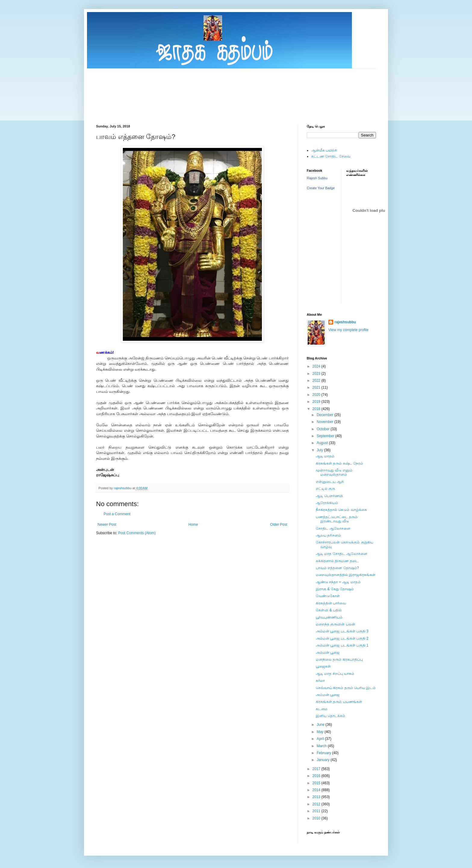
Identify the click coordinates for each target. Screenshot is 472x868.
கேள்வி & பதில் (329, 610)
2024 (317, 366)
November (326, 422)
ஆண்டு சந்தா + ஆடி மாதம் (338, 582)
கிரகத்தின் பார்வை (331, 603)
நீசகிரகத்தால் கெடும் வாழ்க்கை (341, 510)
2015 (317, 783)
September (326, 436)
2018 (317, 409)
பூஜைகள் (323, 666)
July (320, 450)
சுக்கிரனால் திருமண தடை (337, 561)
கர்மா (320, 681)
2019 (317, 402)
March (322, 746)
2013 (317, 797)
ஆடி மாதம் (325, 456)
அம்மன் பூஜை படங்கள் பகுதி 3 (342, 631)
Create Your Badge (321, 188)
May (321, 732)
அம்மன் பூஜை (328, 653)
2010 (317, 818)
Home (193, 525)
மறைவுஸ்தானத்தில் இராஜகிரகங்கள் (346, 575)
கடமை (322, 709)
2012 (317, 804)
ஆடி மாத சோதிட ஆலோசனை (342, 554)
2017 (317, 769)
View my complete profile (348, 330)
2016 (317, 776)
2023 (317, 374)
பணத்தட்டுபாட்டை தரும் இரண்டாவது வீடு (337, 519)
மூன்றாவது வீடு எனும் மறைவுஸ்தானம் (334, 472)
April (321, 739)
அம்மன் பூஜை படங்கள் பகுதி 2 (342, 638)
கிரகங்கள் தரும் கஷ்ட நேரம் (339, 463)
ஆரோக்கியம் (327, 503)
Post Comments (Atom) (137, 533)
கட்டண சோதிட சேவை (331, 156)
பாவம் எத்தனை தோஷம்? (337, 568)
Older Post (279, 525)
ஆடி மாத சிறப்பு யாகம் (335, 674)
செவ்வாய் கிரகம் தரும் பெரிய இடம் (346, 688)
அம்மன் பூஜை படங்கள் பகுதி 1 (342, 645)
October (324, 429)
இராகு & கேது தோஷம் (335, 589)
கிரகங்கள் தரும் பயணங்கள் (339, 702)
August (323, 443)
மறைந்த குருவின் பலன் (335, 624)
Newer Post (107, 525)
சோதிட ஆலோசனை (333, 528)
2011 (317, 811)
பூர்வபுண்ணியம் (329, 617)
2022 (317, 381)
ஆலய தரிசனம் (328, 535)
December (326, 415)
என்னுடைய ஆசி (330, 482)
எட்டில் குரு (325, 489)
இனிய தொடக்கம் (331, 716)
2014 (317, 790)
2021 (317, 387)
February (324, 753)
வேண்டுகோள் (328, 596)
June (321, 725)
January (324, 760)
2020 (317, 395)
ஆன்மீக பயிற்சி (324, 150)
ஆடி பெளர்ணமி (329, 496)
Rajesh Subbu (317, 178)
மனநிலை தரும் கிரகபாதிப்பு (339, 660)
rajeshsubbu (123, 488)
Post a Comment (117, 514)
